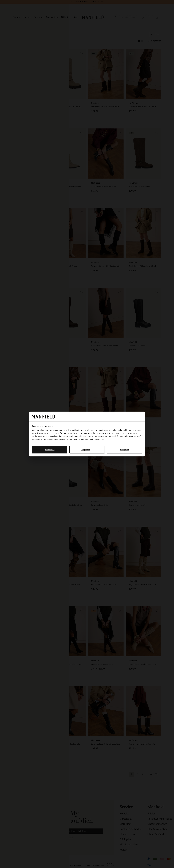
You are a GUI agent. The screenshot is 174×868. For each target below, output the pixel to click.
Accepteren (50, 450)
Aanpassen (87, 450)
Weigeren (124, 450)
